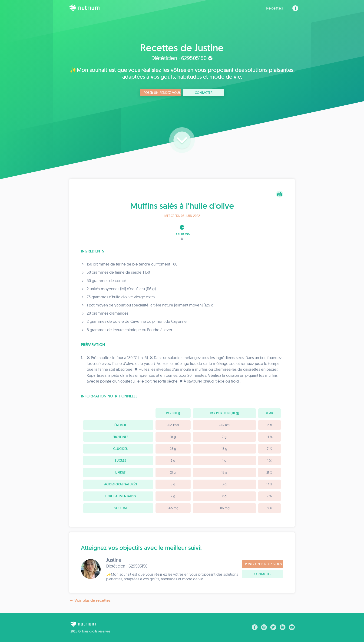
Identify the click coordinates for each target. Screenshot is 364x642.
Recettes (275, 8)
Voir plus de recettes (90, 600)
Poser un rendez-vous (162, 93)
